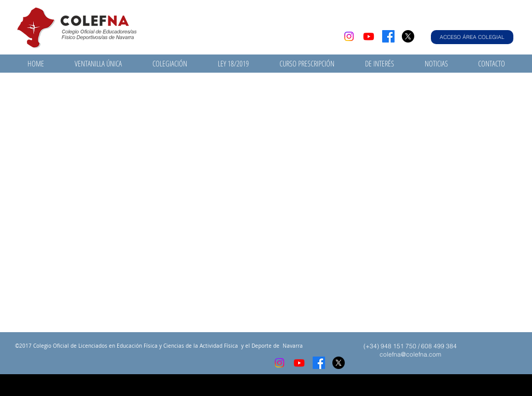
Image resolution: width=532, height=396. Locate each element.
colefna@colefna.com (410, 354)
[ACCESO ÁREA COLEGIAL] (472, 37)
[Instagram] (349, 36)
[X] (408, 36)
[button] (98, 64)
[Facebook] (388, 36)
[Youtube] (369, 36)
